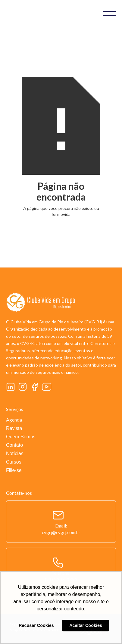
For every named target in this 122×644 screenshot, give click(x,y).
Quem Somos (21, 437)
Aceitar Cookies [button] (86, 625)
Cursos (14, 462)
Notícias (15, 454)
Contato (14, 445)
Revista (14, 428)
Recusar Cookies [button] (36, 625)
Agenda (14, 420)
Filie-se (14, 470)
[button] (109, 14)
